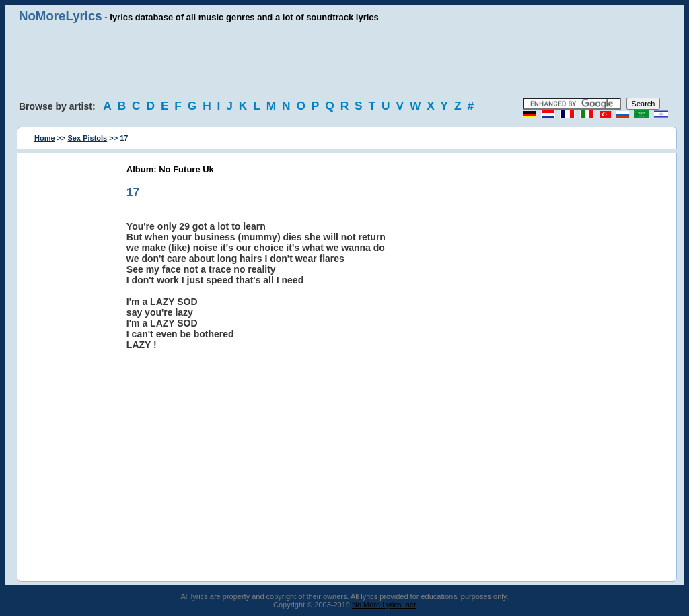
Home (45, 138)
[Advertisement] (344, 61)
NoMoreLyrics (61, 16)
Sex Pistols (88, 138)
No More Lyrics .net (384, 605)
